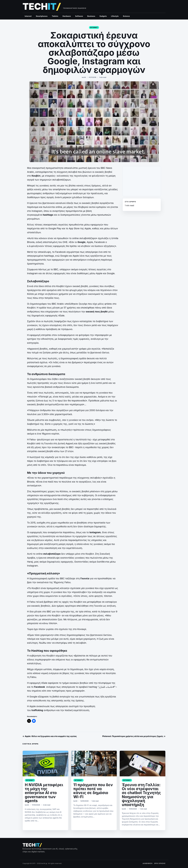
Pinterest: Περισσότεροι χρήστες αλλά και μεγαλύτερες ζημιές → (134, 736)
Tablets (55, 16)
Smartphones (42, 16)
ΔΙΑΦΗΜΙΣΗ (148, 863)
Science (126, 16)
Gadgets (103, 16)
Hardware (67, 16)
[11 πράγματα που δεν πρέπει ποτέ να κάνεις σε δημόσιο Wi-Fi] (94, 764)
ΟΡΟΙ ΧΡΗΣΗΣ (160, 863)
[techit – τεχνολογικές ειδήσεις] (41, 7)
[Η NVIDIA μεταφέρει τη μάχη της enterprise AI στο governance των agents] (46, 764)
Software (79, 16)
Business (91, 16)
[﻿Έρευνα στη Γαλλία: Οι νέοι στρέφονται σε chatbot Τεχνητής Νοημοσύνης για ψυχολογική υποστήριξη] (142, 764)
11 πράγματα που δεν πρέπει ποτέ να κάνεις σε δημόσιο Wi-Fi (93, 791)
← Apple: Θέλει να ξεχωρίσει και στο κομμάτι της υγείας (50, 736)
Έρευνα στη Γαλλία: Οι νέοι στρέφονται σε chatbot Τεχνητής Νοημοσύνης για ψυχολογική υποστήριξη (141, 795)
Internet (28, 16)
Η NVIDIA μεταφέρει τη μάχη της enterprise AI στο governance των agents (44, 793)
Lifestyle (115, 16)
